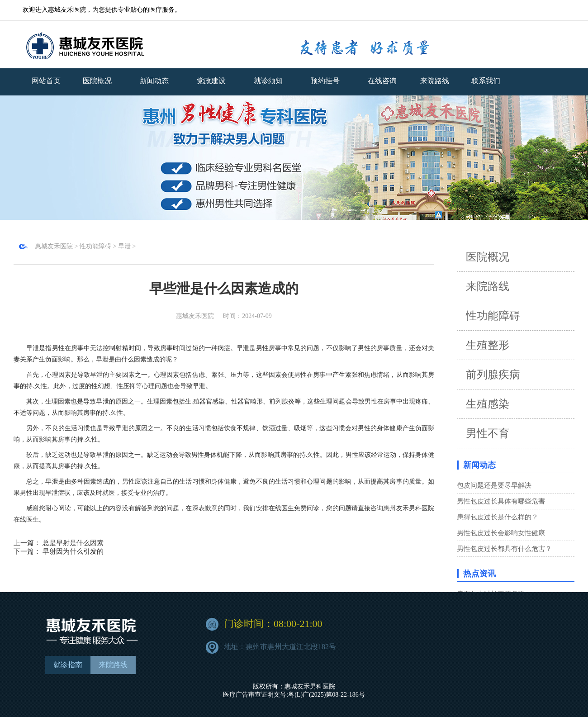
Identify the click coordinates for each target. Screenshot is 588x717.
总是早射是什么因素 (73, 543)
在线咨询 (382, 81)
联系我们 (486, 81)
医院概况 (97, 81)
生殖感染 (488, 404)
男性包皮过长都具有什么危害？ (504, 549)
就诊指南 (68, 665)
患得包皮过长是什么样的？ (498, 517)
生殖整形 (488, 345)
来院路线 (488, 286)
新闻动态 (154, 81)
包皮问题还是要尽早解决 (494, 485)
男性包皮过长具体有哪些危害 (501, 501)
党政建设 (211, 81)
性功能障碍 (95, 246)
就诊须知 (268, 81)
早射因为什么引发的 (73, 551)
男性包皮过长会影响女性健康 (501, 533)
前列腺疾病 (493, 375)
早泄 (124, 246)
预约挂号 (325, 81)
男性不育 (488, 433)
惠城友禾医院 (54, 246)
